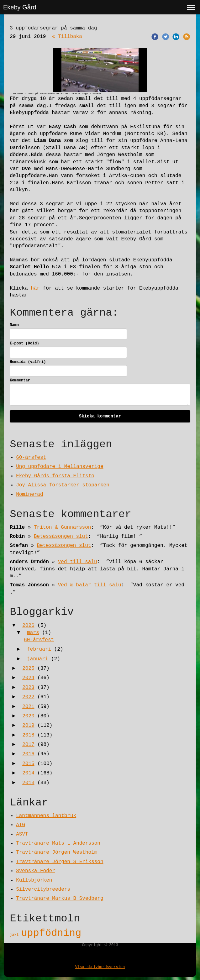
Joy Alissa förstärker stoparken (63, 485)
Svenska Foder (36, 871)
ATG (21, 825)
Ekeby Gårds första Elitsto (55, 476)
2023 (28, 688)
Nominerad (29, 495)
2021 (28, 707)
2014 (28, 773)
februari (39, 649)
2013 (28, 783)
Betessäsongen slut (61, 537)
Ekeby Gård (20, 7)
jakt (15, 935)
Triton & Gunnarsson (62, 527)
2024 (28, 678)
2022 (28, 697)
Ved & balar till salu (90, 585)
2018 (28, 735)
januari (37, 659)
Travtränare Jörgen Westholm (57, 852)
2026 (28, 626)
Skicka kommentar (100, 416)
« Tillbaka (67, 37)
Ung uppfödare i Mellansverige (60, 467)
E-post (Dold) (24, 343)
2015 (28, 764)
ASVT (22, 834)
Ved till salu (78, 562)
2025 (28, 668)
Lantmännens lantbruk (46, 816)
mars (33, 633)
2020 (28, 716)
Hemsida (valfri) (28, 362)
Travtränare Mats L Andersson (58, 843)
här (35, 288)
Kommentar (20, 380)
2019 (28, 726)
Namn (14, 325)
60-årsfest (31, 458)
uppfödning (51, 933)
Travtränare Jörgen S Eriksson (60, 862)
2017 (28, 745)
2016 (28, 754)
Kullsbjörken (34, 880)
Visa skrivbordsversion (100, 967)
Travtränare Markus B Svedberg (60, 899)
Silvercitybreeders (43, 889)
